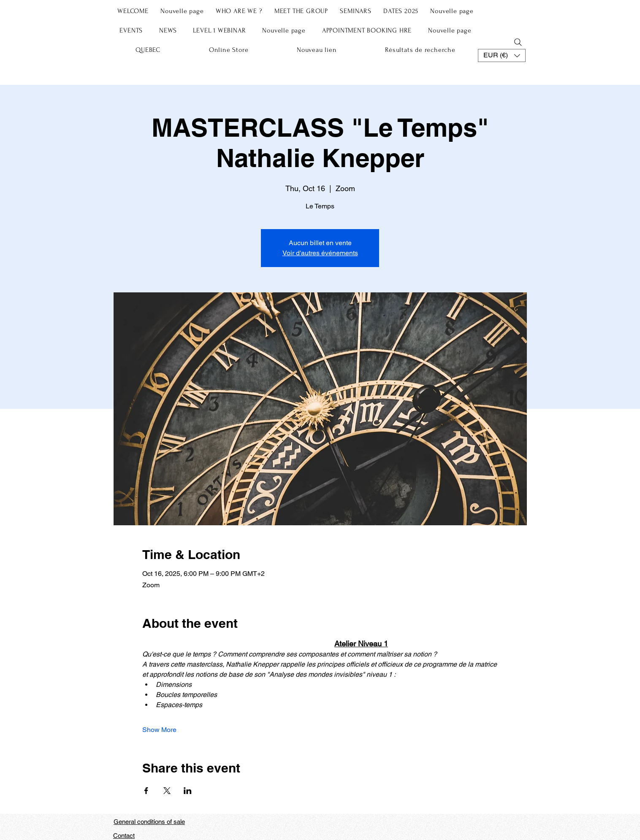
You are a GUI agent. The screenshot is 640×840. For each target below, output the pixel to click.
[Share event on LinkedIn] (188, 791)
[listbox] (502, 55)
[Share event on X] (167, 791)
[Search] (518, 42)
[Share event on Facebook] (146, 791)
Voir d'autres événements (320, 253)
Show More (159, 730)
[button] (502, 55)
